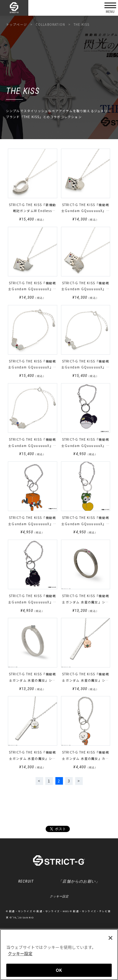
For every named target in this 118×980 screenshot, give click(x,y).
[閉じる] (110, 938)
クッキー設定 (59, 897)
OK (59, 970)
